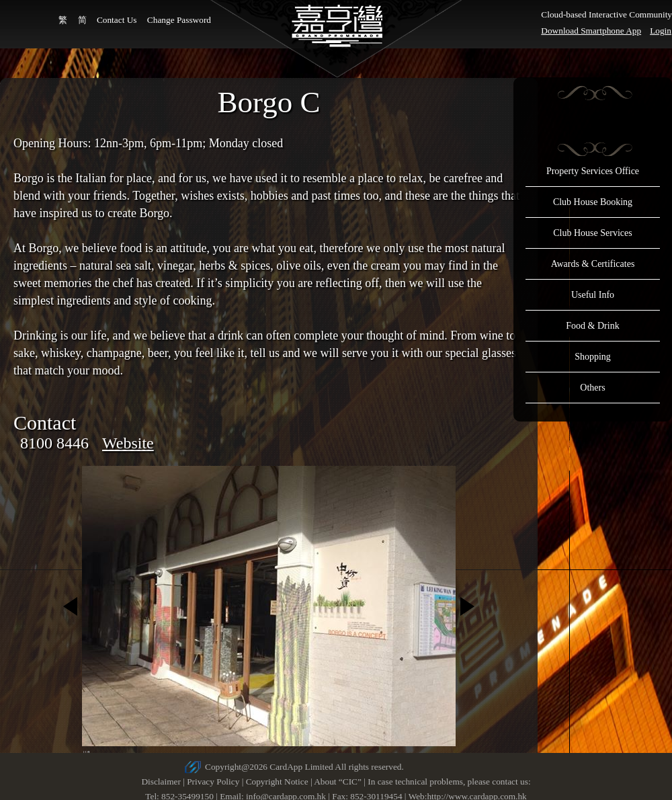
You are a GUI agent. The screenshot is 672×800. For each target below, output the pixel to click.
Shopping (593, 357)
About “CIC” (338, 782)
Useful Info (593, 295)
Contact (45, 423)
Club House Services (592, 233)
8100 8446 (54, 443)
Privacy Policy (213, 782)
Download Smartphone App (591, 31)
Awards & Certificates (593, 264)
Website (128, 443)
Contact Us (117, 20)
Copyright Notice (277, 782)
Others (592, 388)
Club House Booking (593, 202)
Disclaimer (161, 782)
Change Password (179, 20)
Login (661, 31)
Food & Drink (592, 326)
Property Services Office (593, 171)
